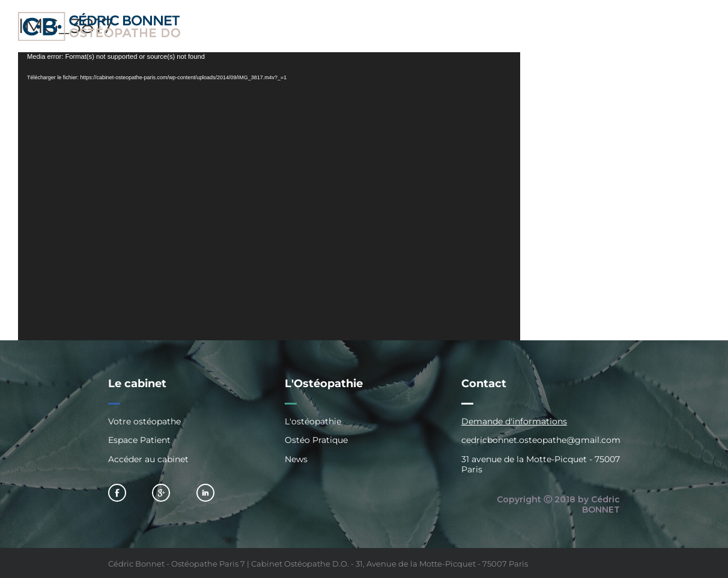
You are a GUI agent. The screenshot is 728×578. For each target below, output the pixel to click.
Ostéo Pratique (316, 440)
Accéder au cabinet (148, 459)
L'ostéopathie (313, 422)
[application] (269, 196)
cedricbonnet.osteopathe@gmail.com (541, 440)
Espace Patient (139, 440)
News (296, 459)
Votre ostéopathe (144, 422)
